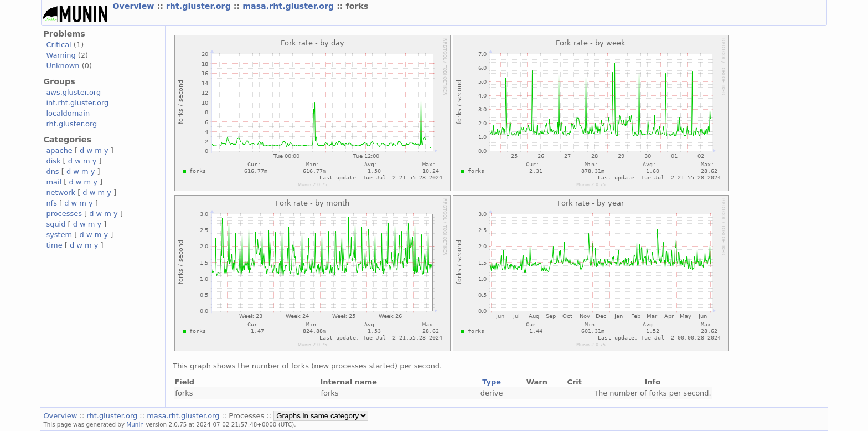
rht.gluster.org (200, 6)
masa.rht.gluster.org (290, 6)
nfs (51, 203)
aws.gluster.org (73, 92)
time (54, 245)
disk (53, 161)
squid (56, 224)
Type (492, 382)
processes (64, 214)
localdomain (68, 113)
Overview (135, 6)
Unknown (63, 66)
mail (54, 182)
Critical (58, 45)
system (59, 235)
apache (59, 150)
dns (52, 171)
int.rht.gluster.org (77, 103)
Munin (135, 424)
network (61, 193)
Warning (61, 55)
